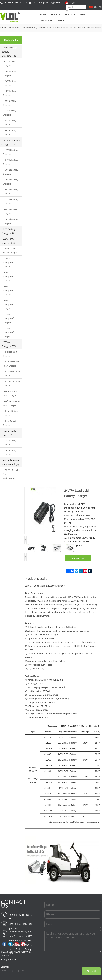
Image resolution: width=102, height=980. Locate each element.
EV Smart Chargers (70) (9, 344)
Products (70, 14)
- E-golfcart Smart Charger (11, 383)
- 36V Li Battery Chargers (10, 172)
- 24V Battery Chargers (9, 73)
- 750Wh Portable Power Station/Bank (11, 474)
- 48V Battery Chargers (9, 93)
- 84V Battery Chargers (9, 123)
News (82, 14)
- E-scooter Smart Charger (11, 374)
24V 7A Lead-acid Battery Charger (85, 28)
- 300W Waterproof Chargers (8, 262)
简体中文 (98, 7)
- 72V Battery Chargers (9, 113)
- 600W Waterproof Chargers (8, 290)
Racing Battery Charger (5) (10, 433)
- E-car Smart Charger (9, 423)
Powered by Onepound (13, 971)
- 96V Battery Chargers (9, 132)
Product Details (36, 579)
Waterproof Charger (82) (8, 241)
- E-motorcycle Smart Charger (10, 393)
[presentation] (77, 960)
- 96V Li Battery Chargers (10, 221)
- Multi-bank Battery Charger (10, 251)
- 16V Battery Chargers (9, 452)
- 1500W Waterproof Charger (8, 332)
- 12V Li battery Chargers (10, 152)
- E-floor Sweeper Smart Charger (11, 403)
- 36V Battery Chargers (9, 83)
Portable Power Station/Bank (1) (11, 462)
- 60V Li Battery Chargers (10, 192)
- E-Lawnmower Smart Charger (11, 364)
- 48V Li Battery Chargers (10, 182)
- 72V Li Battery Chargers (10, 201)
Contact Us (46, 20)
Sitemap (5, 967)
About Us (55, 14)
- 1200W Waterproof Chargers (8, 318)
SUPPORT (61, 20)
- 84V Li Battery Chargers (10, 211)
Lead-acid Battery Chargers (33, 28)
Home (43, 14)
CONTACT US (13, 904)
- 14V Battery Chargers (9, 443)
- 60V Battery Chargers (9, 103)
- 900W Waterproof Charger (8, 304)
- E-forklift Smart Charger (11, 413)
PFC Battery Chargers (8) (8, 231)
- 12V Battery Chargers (9, 63)
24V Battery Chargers (58, 28)
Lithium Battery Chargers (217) (11, 142)
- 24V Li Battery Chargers (10, 162)
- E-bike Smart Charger (10, 354)
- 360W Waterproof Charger (8, 276)
